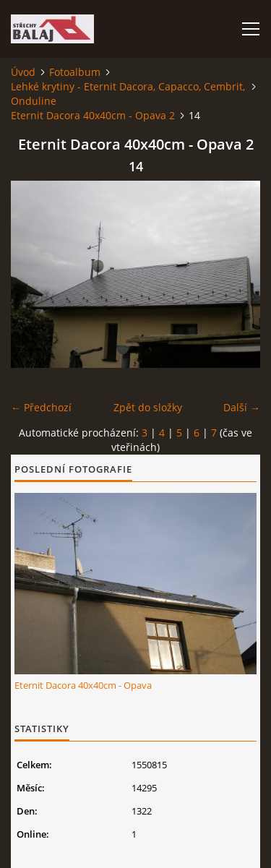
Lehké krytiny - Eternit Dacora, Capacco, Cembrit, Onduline (128, 94)
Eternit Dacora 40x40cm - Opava (83, 685)
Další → (242, 407)
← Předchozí (41, 407)
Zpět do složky (148, 407)
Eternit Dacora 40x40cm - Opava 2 (93, 115)
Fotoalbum (75, 72)
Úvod (23, 72)
